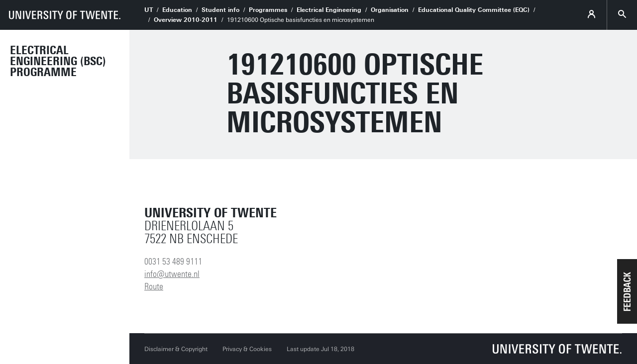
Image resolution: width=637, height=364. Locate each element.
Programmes (268, 10)
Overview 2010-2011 (186, 20)
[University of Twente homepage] (65, 15)
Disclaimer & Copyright (176, 349)
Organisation (390, 10)
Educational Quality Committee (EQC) (474, 10)
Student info (220, 10)
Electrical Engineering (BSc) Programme (58, 61)
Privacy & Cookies (247, 349)
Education (177, 10)
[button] (627, 291)
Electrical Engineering (329, 10)
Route (154, 286)
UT (149, 10)
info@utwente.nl (172, 274)
